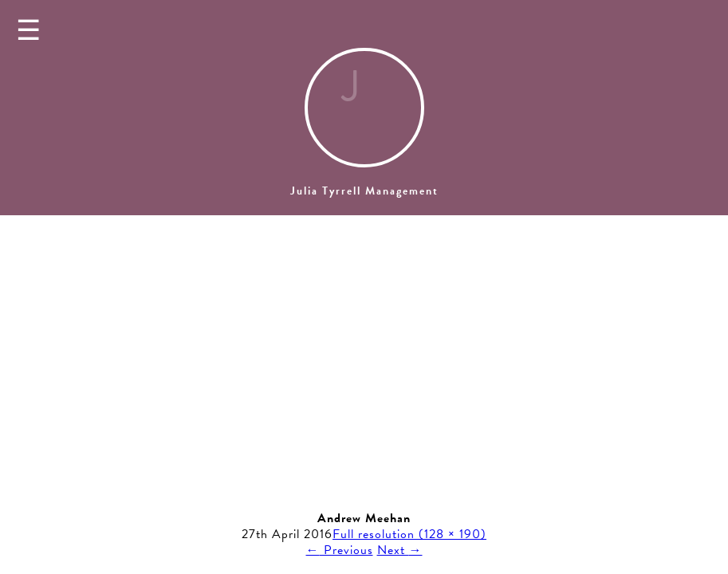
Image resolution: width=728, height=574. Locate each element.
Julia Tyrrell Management (364, 191)
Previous (340, 550)
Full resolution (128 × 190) (409, 534)
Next (400, 550)
